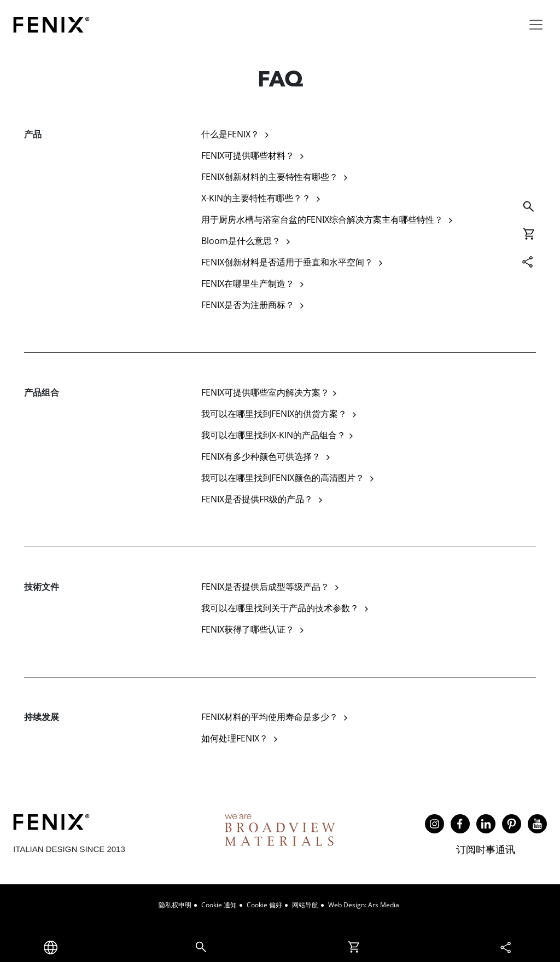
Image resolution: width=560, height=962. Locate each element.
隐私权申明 (175, 905)
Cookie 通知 (219, 905)
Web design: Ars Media (364, 905)
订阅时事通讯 (486, 850)
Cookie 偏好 (264, 905)
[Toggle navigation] (536, 25)
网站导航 (305, 905)
